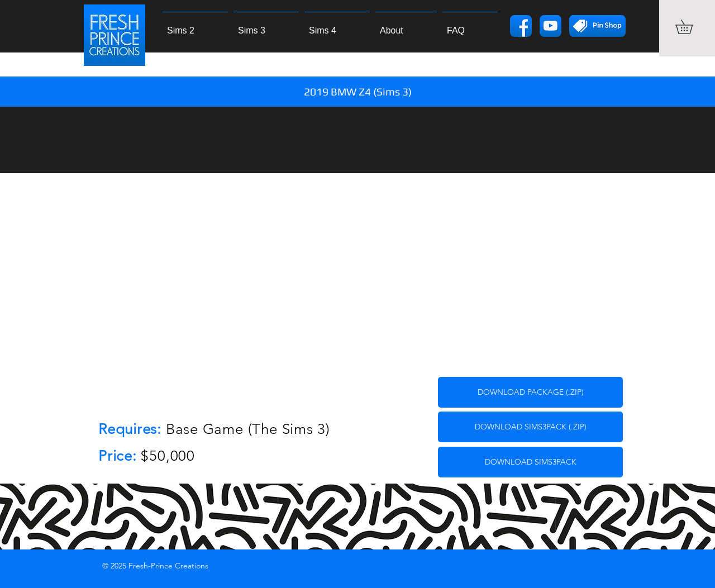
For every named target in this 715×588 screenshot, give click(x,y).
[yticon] (550, 26)
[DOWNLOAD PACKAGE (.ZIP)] (530, 392)
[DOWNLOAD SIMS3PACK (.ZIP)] (530, 427)
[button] (691, 27)
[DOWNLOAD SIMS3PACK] (530, 462)
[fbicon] (521, 26)
